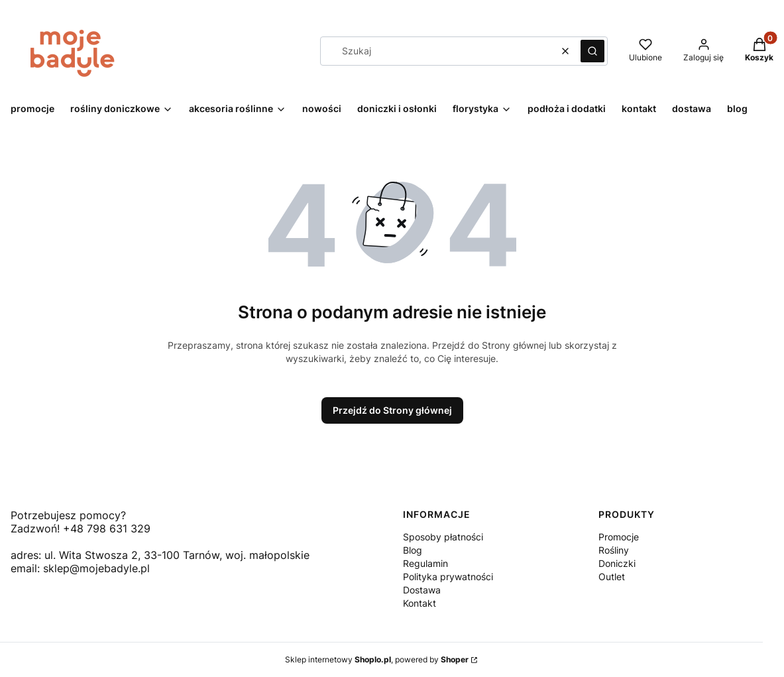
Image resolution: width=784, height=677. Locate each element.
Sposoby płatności (443, 537)
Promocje (619, 537)
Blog (413, 550)
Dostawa (422, 590)
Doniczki (617, 563)
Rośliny (614, 550)
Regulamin (425, 563)
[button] (592, 51)
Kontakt (420, 603)
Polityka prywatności (448, 577)
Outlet (612, 577)
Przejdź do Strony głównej (392, 410)
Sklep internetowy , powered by (377, 659)
